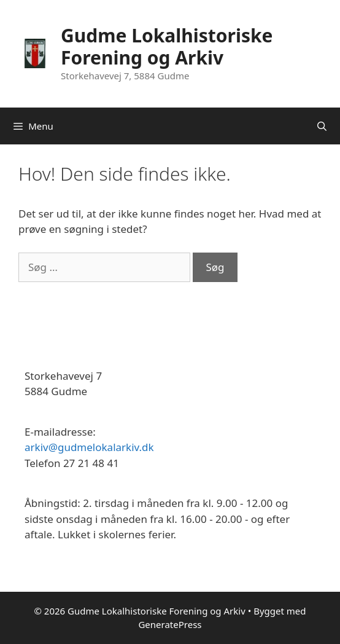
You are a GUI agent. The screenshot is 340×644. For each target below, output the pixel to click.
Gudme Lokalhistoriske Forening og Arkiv (167, 46)
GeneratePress (170, 624)
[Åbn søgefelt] (322, 126)
